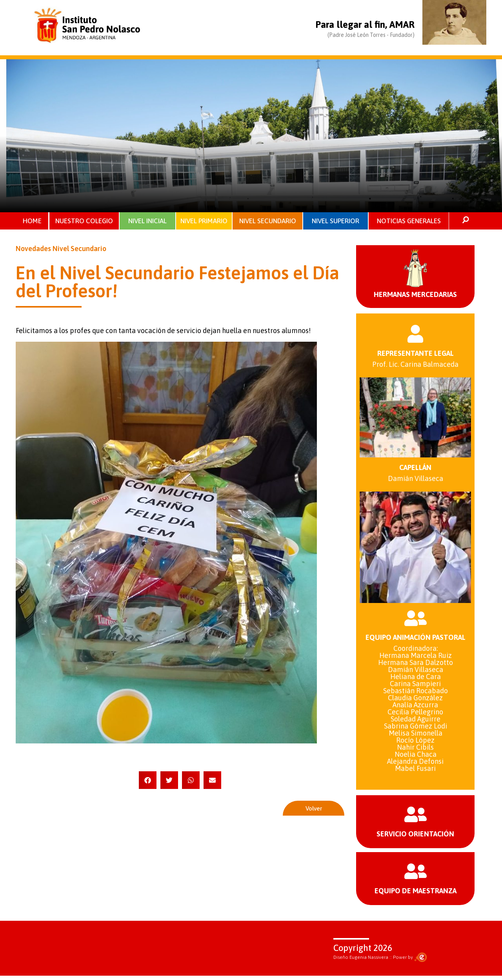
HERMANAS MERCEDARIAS (415, 296)
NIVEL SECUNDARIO (268, 221)
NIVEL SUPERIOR (336, 221)
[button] (148, 781)
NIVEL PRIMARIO (204, 221)
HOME (32, 221)
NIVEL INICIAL (147, 221)
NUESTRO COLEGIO (85, 221)
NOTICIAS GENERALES (409, 221)
